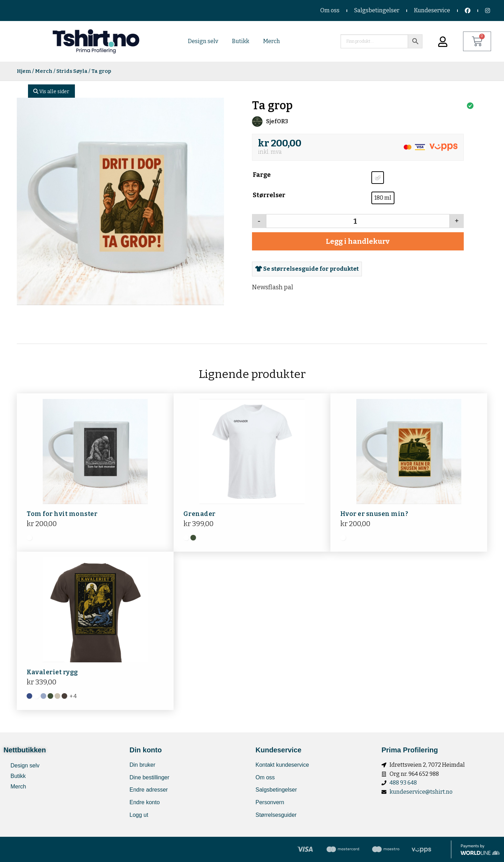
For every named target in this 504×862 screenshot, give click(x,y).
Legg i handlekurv (358, 241)
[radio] (378, 178)
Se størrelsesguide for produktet (307, 269)
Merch (272, 41)
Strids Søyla (72, 71)
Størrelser (269, 195)
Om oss (330, 10)
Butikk (241, 41)
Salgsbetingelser (377, 10)
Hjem (24, 71)
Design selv (203, 41)
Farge (262, 175)
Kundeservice (432, 10)
